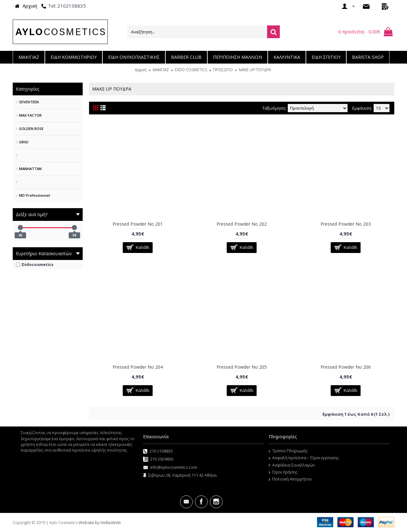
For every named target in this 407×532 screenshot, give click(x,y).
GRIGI (24, 142)
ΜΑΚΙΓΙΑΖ (161, 70)
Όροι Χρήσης (283, 472)
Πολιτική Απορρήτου (290, 479)
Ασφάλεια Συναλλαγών (292, 465)
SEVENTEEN (29, 102)
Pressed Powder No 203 (346, 224)
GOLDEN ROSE (31, 129)
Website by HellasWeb (100, 522)
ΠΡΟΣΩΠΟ (223, 70)
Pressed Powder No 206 (346, 367)
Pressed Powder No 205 (242, 367)
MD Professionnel (34, 195)
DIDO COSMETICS (191, 70)
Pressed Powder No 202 (242, 224)
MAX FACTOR (30, 115)
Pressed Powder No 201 (138, 224)
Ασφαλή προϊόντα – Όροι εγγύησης (304, 458)
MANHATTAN (30, 169)
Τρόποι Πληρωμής (288, 451)
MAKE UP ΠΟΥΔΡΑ (255, 70)
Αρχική (141, 70)
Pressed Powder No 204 (138, 367)
